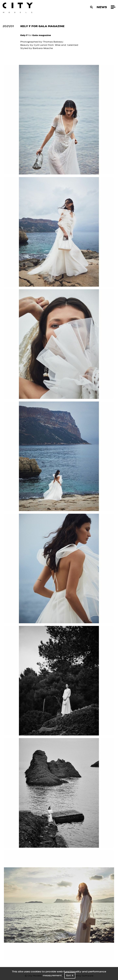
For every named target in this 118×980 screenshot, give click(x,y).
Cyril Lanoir (41, 45)
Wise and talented (67, 45)
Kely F (24, 35)
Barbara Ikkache (43, 48)
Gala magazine (42, 35)
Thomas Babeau (53, 42)
